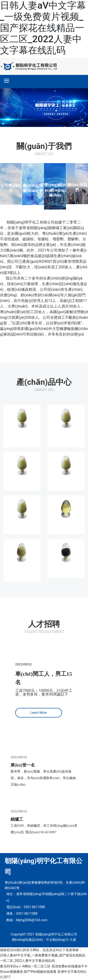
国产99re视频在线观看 (40, 972)
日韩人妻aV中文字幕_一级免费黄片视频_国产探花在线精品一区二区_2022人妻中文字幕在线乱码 (43, 28)
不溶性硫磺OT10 (22, 481)
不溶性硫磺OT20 (66, 481)
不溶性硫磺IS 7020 (66, 435)
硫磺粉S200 (22, 524)
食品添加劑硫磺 (66, 524)
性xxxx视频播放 (11, 972)
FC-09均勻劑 (66, 568)
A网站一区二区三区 (36, 966)
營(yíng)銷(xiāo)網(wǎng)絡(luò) (55, 190)
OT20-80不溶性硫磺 (22, 569)
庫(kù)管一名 (23, 765)
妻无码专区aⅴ (11, 966)
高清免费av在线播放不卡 (70, 966)
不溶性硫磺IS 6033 (22, 435)
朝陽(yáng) (16, 222)
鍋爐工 (17, 819)
